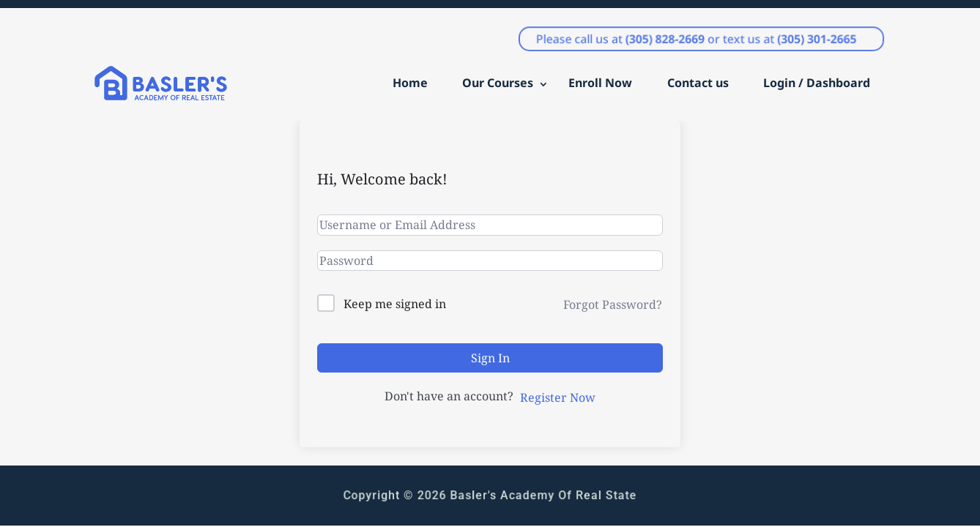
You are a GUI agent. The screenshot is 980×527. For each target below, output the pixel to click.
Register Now (558, 397)
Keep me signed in (395, 304)
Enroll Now (600, 83)
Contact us (698, 83)
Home (410, 83)
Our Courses (498, 83)
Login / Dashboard (817, 83)
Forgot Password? (613, 304)
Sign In (490, 358)
